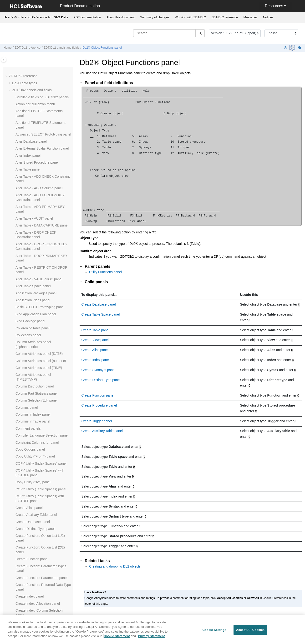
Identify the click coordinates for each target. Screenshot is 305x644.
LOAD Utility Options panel (35, 516)
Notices (268, 17)
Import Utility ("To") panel (34, 413)
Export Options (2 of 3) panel (37, 304)
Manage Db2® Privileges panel (38, 523)
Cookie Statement (117, 638)
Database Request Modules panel (41, 70)
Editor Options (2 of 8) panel (36, 210)
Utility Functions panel (105, 272)
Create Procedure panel (99, 401)
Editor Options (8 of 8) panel (36, 252)
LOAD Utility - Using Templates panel (43, 509)
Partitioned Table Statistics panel (40, 586)
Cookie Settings (214, 632)
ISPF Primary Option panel (35, 441)
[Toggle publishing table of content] (4, 60)
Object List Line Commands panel (41, 530)
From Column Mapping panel (37, 367)
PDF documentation (87, 17)
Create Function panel (98, 392)
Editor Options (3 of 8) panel (36, 217)
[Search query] (169, 33)
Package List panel (30, 572)
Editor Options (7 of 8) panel (36, 245)
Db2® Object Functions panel (102, 48)
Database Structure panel (34, 77)
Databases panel (28, 84)
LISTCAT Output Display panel (38, 469)
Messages (251, 17)
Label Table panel (29, 462)
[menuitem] (87, 17)
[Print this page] (300, 48)
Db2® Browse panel (30, 91)
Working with (191, 17)
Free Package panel (30, 360)
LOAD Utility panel (29, 490)
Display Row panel (29, 168)
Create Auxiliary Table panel (102, 426)
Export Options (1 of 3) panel (37, 297)
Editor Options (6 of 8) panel (36, 238)
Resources (274, 6)
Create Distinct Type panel (101, 377)
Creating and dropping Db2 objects (115, 555)
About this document (120, 17)
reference (225, 17)
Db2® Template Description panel (40, 133)
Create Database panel (99, 304)
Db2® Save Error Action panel (38, 119)
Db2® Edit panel (28, 98)
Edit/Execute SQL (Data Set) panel (41, 196)
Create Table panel (95, 329)
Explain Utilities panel (31, 290)
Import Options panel (31, 399)
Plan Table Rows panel (32, 612)
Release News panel (38, 339)
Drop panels (25, 182)
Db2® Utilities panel (30, 140)
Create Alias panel (95, 348)
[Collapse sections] (286, 48)
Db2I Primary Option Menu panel (40, 154)
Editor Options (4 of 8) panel (36, 224)
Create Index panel (96, 357)
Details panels (26, 161)
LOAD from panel (28, 483)
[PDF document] (293, 48)
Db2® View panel (28, 147)
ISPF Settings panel (30, 448)
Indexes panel (26, 427)
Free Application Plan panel (36, 352)
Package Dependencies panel (38, 565)
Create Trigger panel (97, 416)
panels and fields (61, 48)
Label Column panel (30, 455)
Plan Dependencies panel (35, 593)
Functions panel (27, 374)
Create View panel (95, 338)
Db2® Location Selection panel (38, 105)
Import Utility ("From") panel (36, 406)
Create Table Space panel (101, 314)
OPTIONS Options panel (34, 558)
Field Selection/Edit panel (34, 332)
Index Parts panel (28, 420)
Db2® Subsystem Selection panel (40, 126)
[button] (14, 70)
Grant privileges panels (33, 392)
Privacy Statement (151, 638)
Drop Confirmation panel (34, 189)
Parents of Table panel (32, 579)
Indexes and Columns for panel (39, 434)
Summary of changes (155, 17)
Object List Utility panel (32, 551)
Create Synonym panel (98, 367)
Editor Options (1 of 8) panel (36, 203)
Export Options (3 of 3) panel (37, 311)
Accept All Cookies (250, 632)
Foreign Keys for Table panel (37, 346)
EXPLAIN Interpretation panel (37, 282)
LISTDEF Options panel (33, 476)
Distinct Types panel (30, 175)
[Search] (200, 33)
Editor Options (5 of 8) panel (36, 231)
